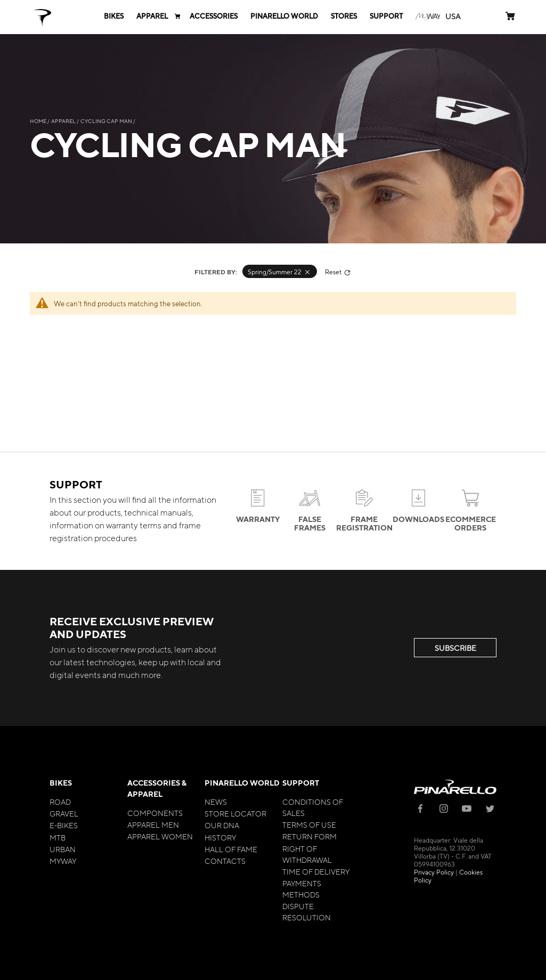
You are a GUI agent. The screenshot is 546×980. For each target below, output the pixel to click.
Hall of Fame (231, 849)
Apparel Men (153, 824)
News (216, 802)
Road (60, 802)
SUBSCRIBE (455, 648)
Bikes (61, 783)
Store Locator (235, 813)
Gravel (64, 813)
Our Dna (222, 825)
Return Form (309, 836)
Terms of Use (309, 824)
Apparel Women (160, 836)
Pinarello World (242, 783)
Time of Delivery (316, 871)
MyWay (63, 861)
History (220, 837)
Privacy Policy (434, 872)
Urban (63, 849)
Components (155, 813)
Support (301, 783)
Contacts (225, 861)
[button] (453, 16)
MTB (58, 837)
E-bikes (64, 825)
